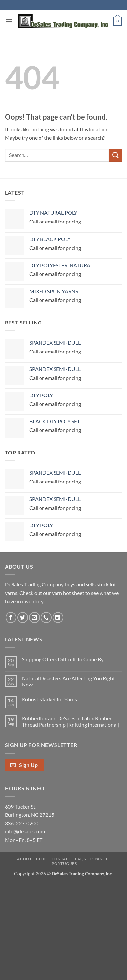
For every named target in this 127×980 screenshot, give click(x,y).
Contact (61, 859)
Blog (42, 859)
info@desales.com (25, 831)
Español (99, 859)
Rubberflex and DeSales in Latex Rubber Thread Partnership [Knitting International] (71, 721)
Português (64, 864)
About (24, 859)
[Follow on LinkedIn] (58, 618)
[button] (9, 21)
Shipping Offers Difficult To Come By (63, 659)
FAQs (80, 859)
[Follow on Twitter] (23, 618)
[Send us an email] (34, 618)
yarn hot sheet (68, 593)
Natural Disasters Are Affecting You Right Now (68, 681)
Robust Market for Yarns (49, 699)
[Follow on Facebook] (11, 618)
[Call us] (46, 618)
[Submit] (116, 155)
